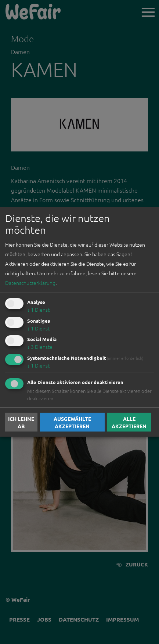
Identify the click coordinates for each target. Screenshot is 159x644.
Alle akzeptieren (129, 422)
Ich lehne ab (21, 422)
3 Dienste (40, 347)
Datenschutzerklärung (30, 283)
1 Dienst (38, 310)
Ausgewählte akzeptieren (72, 422)
